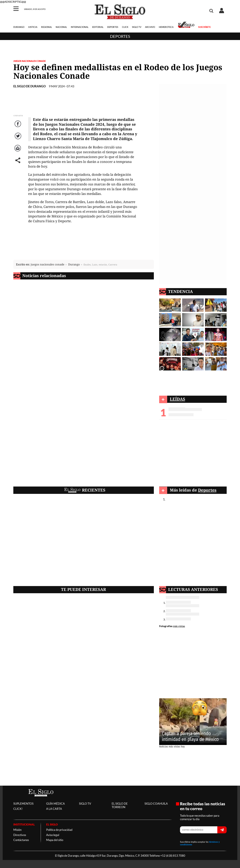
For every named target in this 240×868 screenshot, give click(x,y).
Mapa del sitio (55, 840)
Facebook (18, 127)
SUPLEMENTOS (23, 804)
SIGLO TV (137, 27)
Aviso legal (53, 835)
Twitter (18, 139)
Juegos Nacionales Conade (29, 61)
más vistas (179, 626)
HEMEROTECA (166, 27)
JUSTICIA (33, 27)
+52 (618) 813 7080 (173, 856)
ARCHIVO (150, 27)
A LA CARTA (54, 809)
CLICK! (18, 809)
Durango (74, 264)
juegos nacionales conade (47, 264)
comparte (18, 164)
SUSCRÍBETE (204, 27)
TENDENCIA (180, 291)
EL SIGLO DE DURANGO (29, 86)
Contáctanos (21, 840)
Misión (17, 830)
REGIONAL (47, 27)
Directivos (20, 835)
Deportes (120, 36)
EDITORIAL (98, 27)
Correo (18, 151)
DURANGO (19, 27)
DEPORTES (113, 27)
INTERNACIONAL (80, 27)
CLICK (125, 27)
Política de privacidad (59, 830)
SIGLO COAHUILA (156, 804)
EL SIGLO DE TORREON (120, 805)
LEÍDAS (177, 399)
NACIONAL (61, 27)
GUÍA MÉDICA (55, 804)
